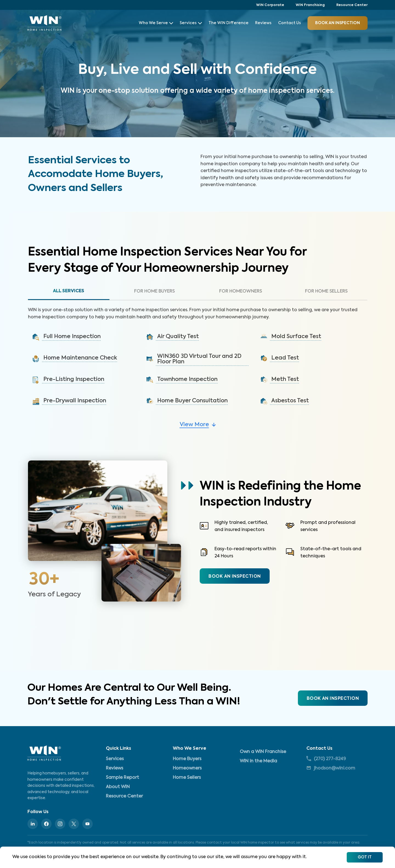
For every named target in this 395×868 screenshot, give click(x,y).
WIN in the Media (258, 761)
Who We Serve (156, 23)
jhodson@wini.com (331, 768)
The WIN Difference (228, 23)
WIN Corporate (270, 5)
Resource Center (352, 5)
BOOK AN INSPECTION (235, 577)
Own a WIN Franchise (263, 752)
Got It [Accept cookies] (365, 857)
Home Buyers (187, 759)
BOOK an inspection (338, 23)
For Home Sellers (326, 291)
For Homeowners (241, 291)
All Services (69, 291)
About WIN (118, 787)
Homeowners (187, 768)
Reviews (263, 23)
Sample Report (122, 778)
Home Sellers (187, 778)
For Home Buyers (154, 291)
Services (191, 23)
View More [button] (194, 425)
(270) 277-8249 (326, 759)
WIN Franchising (310, 5)
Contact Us (290, 23)
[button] (84, 337)
